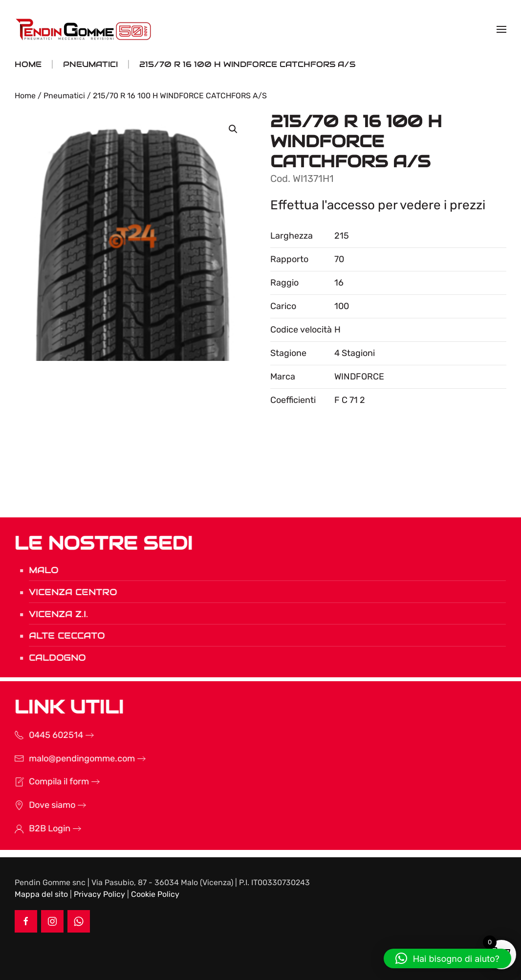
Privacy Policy (99, 894)
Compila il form (46, 781)
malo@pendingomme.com (69, 758)
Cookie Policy (155, 894)
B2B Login (37, 828)
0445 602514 (43, 735)
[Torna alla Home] (85, 29)
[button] (501, 29)
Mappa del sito (41, 894)
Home (25, 96)
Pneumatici (64, 96)
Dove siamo (39, 805)
